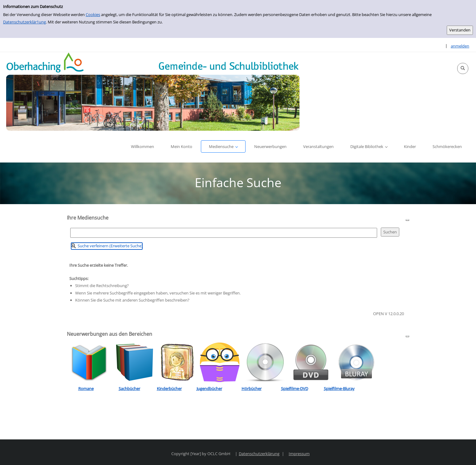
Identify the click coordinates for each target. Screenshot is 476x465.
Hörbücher (252, 389)
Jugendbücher (209, 389)
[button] (463, 68)
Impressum (299, 454)
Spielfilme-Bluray (339, 389)
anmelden (460, 46)
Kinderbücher (169, 389)
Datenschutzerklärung (259, 454)
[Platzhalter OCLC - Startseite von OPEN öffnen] (153, 91)
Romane (86, 389)
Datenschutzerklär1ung (24, 22)
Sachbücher (129, 389)
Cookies (93, 14)
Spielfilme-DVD (295, 389)
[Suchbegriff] (224, 233)
